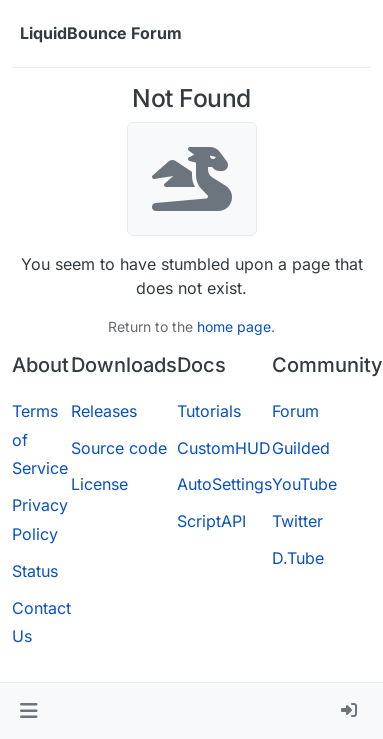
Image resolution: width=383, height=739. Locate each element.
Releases (104, 411)
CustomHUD (224, 448)
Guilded (301, 448)
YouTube (304, 484)
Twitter (297, 521)
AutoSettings (224, 484)
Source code (119, 448)
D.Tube (298, 558)
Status (35, 571)
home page (234, 326)
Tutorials (209, 411)
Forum (295, 411)
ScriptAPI (211, 521)
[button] (28, 711)
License (99, 484)
